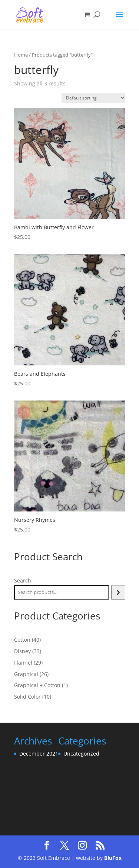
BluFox (113, 858)
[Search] (118, 592)
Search (23, 580)
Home (21, 55)
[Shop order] (93, 98)
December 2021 (39, 754)
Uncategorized (81, 754)
